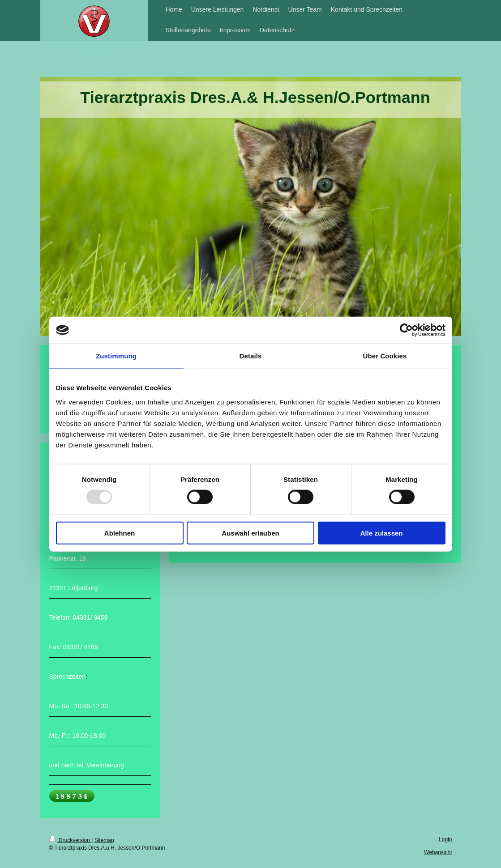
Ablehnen (120, 533)
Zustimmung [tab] (116, 356)
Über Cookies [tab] (385, 356)
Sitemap (104, 840)
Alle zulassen (381, 533)
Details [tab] (251, 356)
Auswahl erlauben (250, 533)
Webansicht (438, 852)
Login (445, 839)
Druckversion (71, 840)
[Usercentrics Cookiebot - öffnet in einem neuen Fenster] (406, 330)
